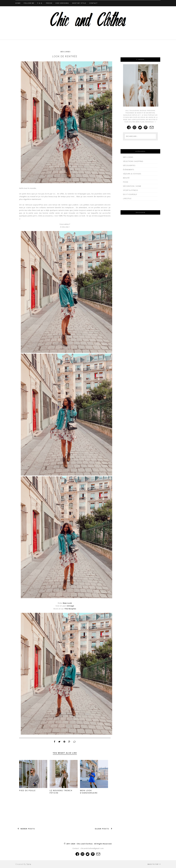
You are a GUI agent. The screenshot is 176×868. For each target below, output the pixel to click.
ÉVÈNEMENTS (129, 170)
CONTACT (93, 3)
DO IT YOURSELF (130, 194)
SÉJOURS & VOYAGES (132, 174)
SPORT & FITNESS (131, 190)
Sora (29, 864)
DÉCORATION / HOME (132, 186)
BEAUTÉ (126, 178)
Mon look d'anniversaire (89, 792)
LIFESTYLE (127, 198)
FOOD (126, 182)
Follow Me (29, 3)
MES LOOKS (65, 52)
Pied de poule (27, 790)
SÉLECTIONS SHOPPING (133, 161)
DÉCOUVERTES (129, 165)
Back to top (154, 864)
